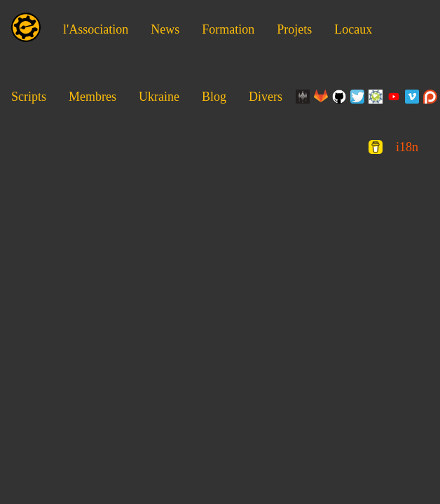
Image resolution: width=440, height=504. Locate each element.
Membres (92, 97)
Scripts (29, 97)
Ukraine (159, 97)
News (165, 29)
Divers (266, 97)
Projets (294, 29)
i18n (407, 147)
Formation (228, 29)
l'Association (96, 29)
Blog (214, 97)
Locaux (353, 29)
